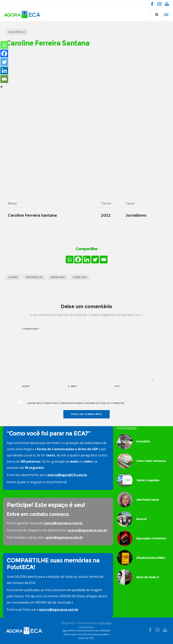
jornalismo (58, 277)
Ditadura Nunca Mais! (151, 558)
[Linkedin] (87, 259)
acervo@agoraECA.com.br (67, 475)
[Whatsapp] (70, 259)
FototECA (143, 441)
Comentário (31, 329)
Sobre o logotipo (148, 480)
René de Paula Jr (148, 577)
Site (117, 386)
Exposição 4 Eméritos (151, 538)
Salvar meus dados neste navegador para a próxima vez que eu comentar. (76, 403)
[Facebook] (78, 259)
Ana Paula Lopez (148, 500)
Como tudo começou (151, 461)
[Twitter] (95, 259)
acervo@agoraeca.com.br (88, 530)
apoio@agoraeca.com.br (64, 537)
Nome (27, 386)
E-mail (73, 386)
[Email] (104, 259)
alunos (13, 277)
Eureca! (141, 519)
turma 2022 (80, 277)
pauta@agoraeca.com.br (64, 523)
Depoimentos (34, 277)
